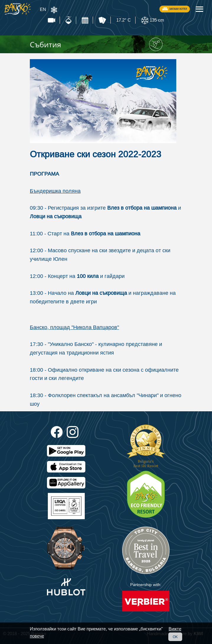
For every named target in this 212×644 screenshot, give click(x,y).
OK (175, 637)
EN (43, 9)
